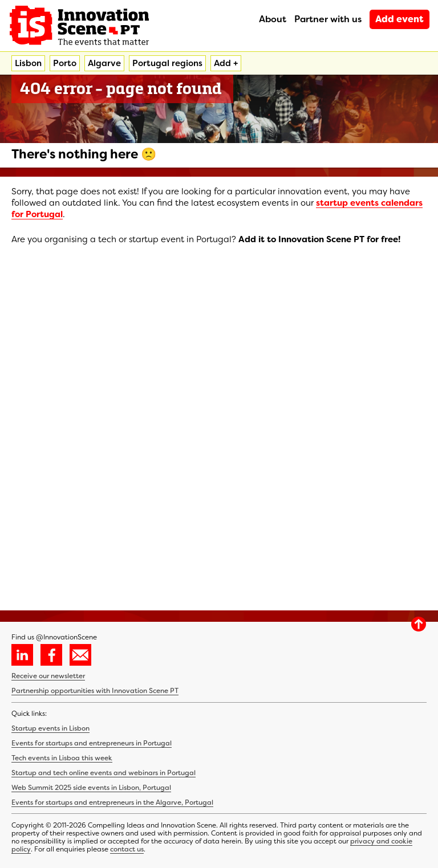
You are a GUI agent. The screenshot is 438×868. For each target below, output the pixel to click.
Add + (226, 63)
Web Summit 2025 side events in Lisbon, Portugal (91, 788)
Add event (400, 19)
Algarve (104, 63)
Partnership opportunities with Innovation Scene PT (95, 691)
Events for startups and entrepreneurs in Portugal (92, 743)
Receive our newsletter (48, 676)
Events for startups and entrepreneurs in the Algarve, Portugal (112, 802)
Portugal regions (167, 63)
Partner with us (328, 19)
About (273, 19)
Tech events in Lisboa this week (62, 758)
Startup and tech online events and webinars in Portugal (104, 773)
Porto (65, 63)
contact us (127, 849)
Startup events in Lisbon (50, 728)
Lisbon (28, 63)
